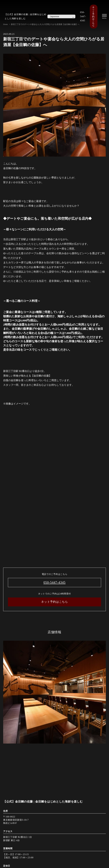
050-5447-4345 (83, 16)
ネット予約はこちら (93, 17)
